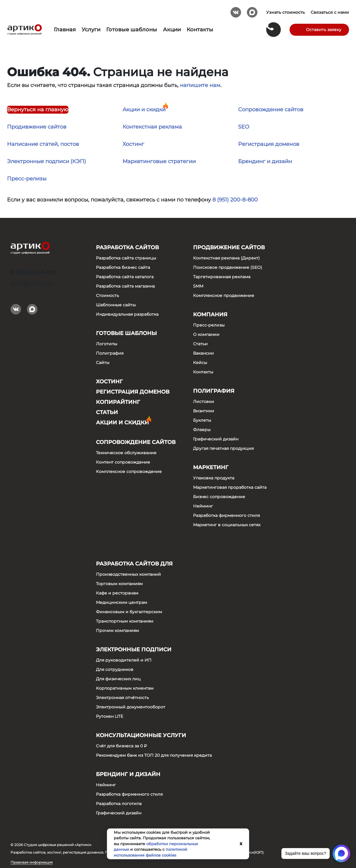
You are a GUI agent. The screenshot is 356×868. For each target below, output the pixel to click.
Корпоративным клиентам (125, 688)
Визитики (204, 411)
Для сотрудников (115, 669)
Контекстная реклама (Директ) (226, 258)
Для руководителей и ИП (124, 660)
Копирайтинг (118, 402)
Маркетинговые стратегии (159, 161)
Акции (172, 30)
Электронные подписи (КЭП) (47, 161)
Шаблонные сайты (116, 305)
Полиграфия (110, 353)
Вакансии (203, 353)
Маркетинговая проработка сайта (230, 487)
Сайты (103, 363)
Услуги (91, 30)
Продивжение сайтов (37, 127)
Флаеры (202, 430)
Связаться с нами (330, 12)
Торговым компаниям (119, 584)
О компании (206, 334)
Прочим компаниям (117, 631)
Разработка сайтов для (134, 564)
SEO (244, 127)
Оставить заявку (324, 30)
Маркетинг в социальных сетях (227, 525)
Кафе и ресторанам (117, 593)
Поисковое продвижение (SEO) (228, 267)
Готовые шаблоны (132, 30)
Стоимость (108, 295)
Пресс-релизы (27, 179)
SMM (198, 286)
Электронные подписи (134, 650)
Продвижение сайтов (229, 247)
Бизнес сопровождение (219, 497)
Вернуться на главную (38, 110)
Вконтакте (236, 10)
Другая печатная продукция (223, 448)
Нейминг (203, 506)
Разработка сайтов (127, 247)
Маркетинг (211, 467)
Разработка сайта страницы (126, 258)
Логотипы (107, 344)
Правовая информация (32, 862)
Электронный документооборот (131, 707)
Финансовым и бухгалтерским (129, 612)
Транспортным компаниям (125, 621)
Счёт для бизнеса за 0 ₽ (121, 746)
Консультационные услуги (141, 735)
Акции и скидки (144, 110)
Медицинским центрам (122, 602)
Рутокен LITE (110, 716)
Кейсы (200, 363)
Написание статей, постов (43, 144)
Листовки (204, 401)
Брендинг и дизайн (265, 161)
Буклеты (202, 420)
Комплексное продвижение (224, 295)
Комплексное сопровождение (129, 471)
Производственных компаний (128, 574)
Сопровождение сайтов (271, 110)
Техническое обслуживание (126, 453)
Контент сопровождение (123, 462)
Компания (210, 315)
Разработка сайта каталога (125, 277)
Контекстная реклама (152, 127)
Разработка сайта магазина (125, 286)
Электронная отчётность (122, 698)
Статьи (107, 412)
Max (252, 10)
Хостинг (133, 144)
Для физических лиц (118, 679)
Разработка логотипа (119, 804)
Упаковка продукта (214, 478)
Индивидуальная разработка (127, 314)
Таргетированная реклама (222, 277)
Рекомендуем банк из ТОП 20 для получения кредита (154, 755)
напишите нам (200, 85)
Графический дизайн (216, 439)
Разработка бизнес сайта (123, 267)
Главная (65, 30)
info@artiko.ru (31, 283)
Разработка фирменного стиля (226, 515)
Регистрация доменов (269, 144)
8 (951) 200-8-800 (235, 200)
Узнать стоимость (286, 12)
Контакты (200, 30)
